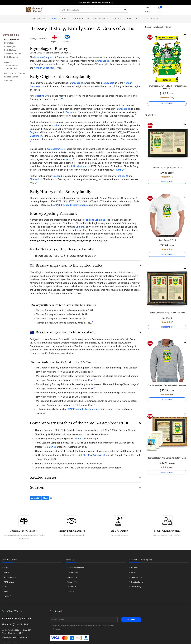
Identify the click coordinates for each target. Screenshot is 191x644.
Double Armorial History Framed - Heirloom (167, 313)
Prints (65, 19)
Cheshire (102, 61)
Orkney (122, 176)
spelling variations (95, 220)
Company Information (76, 568)
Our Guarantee (137, 577)
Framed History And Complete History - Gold (167, 458)
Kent (118, 170)
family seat (108, 83)
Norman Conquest (44, 57)
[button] (86, 264)
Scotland (67, 39)
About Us (71, 592)
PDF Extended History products (72, 205)
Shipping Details (137, 582)
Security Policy (73, 577)
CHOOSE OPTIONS (167, 104)
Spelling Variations (13, 53)
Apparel (117, 19)
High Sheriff (84, 455)
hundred (56, 125)
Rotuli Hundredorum (77, 166)
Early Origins (10, 46)
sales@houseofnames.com (16, 637)
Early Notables (11, 57)
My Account (152, 19)
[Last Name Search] (94, 10)
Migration (8, 62)
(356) (172, 98)
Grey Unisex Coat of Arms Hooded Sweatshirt (167, 385)
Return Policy (136, 587)
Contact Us (72, 587)
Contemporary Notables (15, 73)
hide (16, 35)
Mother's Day (40, 19)
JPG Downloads (81, 19)
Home (54, 19)
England (61, 57)
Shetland (34, 179)
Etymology (9, 43)
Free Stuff (7, 596)
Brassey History (12, 39)
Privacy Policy (73, 572)
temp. (69, 159)
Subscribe (131, 620)
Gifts (129, 19)
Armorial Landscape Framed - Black (167, 168)
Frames (7, 572)
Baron (68, 112)
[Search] (125, 10)
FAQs (133, 572)
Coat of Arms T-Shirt (167, 240)
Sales (6, 592)
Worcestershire (55, 149)
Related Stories (11, 77)
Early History (10, 50)
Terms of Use (72, 582)
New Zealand (11, 68)
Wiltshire (98, 455)
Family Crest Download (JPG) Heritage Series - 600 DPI (167, 87)
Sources (8, 80)
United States (12, 65)
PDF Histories (101, 19)
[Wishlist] (185, 35)
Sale (139, 19)
